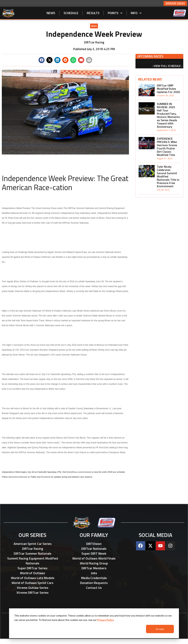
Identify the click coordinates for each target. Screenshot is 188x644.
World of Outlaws (33, 573)
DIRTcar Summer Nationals (33, 553)
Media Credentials (94, 578)
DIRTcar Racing (33, 549)
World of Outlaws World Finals (94, 558)
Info (136, 13)
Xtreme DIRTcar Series (33, 593)
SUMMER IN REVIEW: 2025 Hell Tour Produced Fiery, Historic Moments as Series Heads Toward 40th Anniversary (168, 115)
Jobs (94, 573)
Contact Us (94, 588)
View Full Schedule (167, 66)
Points (115, 13)
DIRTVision (94, 544)
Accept (160, 629)
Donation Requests (94, 583)
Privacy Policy (106, 620)
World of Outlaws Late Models (33, 578)
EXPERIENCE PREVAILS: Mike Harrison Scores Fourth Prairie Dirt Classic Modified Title (167, 147)
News (51, 13)
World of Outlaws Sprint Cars (33, 583)
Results (93, 13)
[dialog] (94, 623)
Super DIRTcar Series (33, 568)
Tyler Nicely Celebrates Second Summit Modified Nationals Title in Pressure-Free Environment (168, 176)
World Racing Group (94, 563)
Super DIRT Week (94, 553)
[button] (42, 60)
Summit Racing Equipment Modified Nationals (33, 561)
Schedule (71, 13)
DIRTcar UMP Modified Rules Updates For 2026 (168, 89)
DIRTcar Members (94, 568)
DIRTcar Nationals (94, 549)
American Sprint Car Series (33, 544)
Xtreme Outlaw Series (33, 588)
